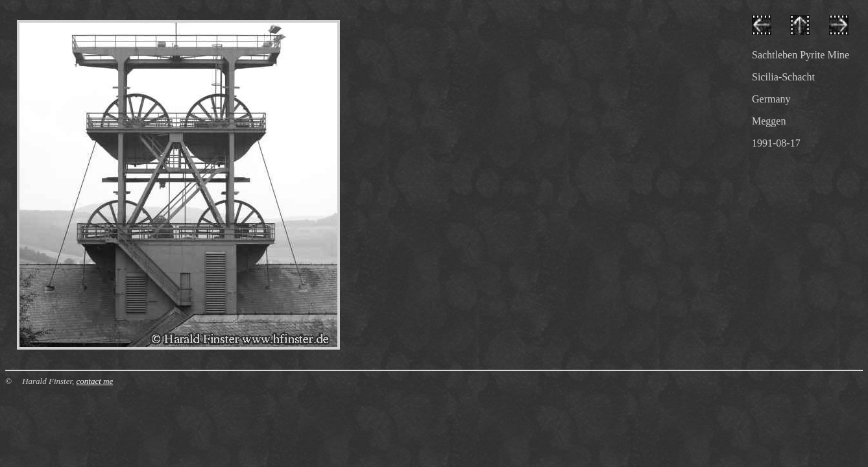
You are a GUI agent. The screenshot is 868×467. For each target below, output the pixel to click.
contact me (95, 381)
